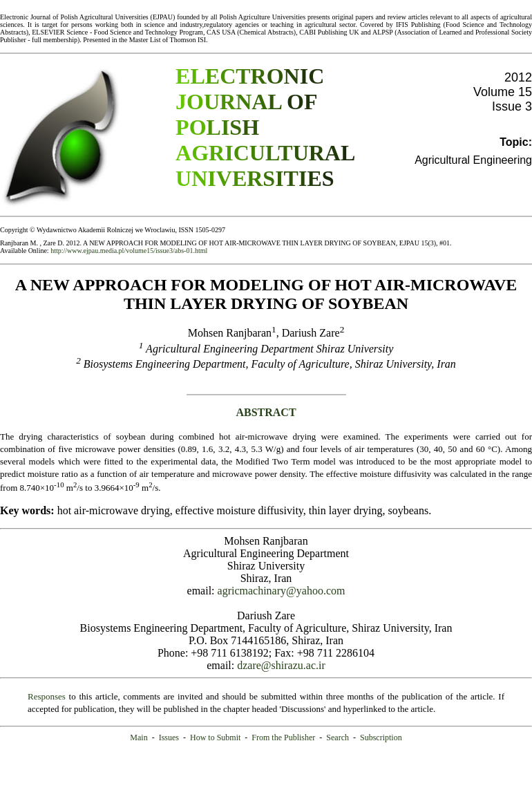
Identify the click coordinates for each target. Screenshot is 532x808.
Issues (169, 737)
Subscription (381, 737)
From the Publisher (283, 737)
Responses (47, 696)
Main (139, 737)
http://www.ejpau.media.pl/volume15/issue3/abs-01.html (129, 251)
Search (338, 737)
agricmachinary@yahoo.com (282, 591)
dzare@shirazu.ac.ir (281, 665)
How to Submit (215, 737)
